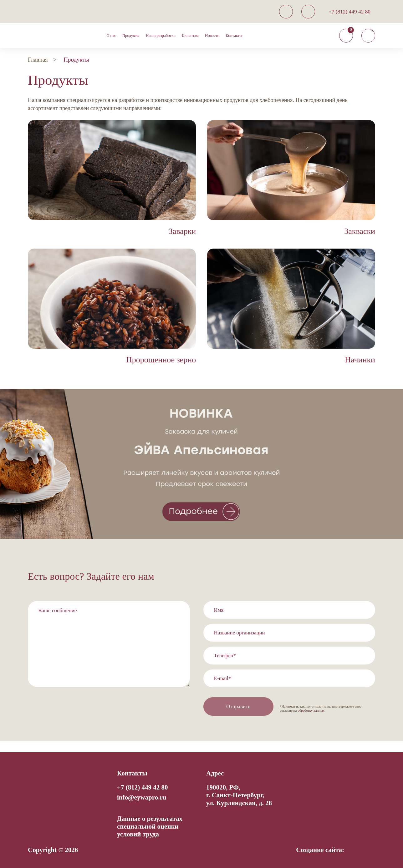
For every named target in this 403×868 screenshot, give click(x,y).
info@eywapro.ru (142, 797)
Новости (212, 36)
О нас (111, 36)
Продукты (131, 36)
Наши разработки (161, 36)
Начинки (360, 360)
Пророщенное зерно (161, 360)
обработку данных (311, 710)
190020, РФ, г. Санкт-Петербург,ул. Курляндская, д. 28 (239, 795)
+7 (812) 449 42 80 (349, 12)
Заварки (182, 231)
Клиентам (190, 36)
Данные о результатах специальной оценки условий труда (150, 826)
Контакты (234, 36)
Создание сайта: (320, 850)
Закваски (360, 231)
